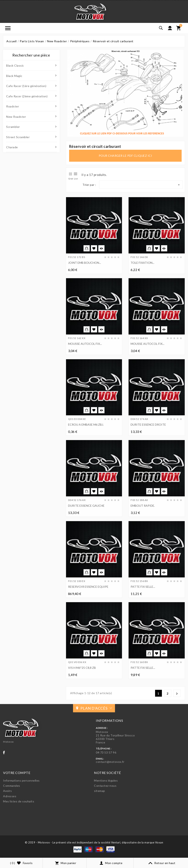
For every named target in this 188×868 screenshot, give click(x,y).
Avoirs (7, 791)
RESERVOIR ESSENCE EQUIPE (88, 587)
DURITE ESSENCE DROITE (148, 425)
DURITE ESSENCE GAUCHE (86, 506)
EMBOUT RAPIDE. (143, 506)
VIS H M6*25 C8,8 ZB (82, 668)
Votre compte (17, 773)
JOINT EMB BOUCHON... (85, 263)
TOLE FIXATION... (142, 263)
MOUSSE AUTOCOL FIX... (85, 344)
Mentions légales (106, 780)
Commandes (12, 786)
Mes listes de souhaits (19, 801)
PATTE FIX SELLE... (143, 587)
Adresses (10, 796)
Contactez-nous (105, 786)
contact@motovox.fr (110, 762)
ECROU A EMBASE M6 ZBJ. (86, 425)
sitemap (100, 791)
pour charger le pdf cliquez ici (125, 156)
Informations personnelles (21, 780)
